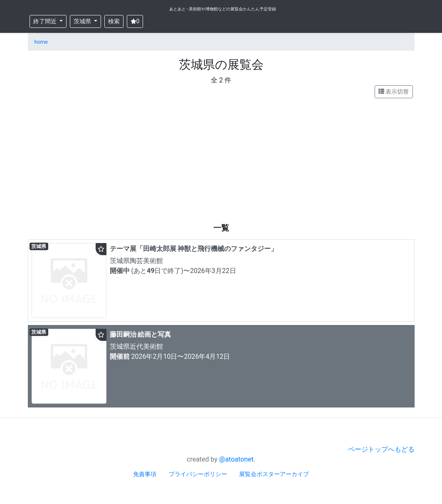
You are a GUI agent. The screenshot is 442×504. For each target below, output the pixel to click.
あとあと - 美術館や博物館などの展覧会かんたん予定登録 (223, 9)
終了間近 (46, 21)
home (41, 42)
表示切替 (394, 92)
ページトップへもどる (381, 449)
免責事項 (145, 474)
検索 (114, 21)
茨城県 (83, 21)
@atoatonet (236, 459)
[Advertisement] (221, 161)
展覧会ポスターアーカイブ (274, 474)
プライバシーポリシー (198, 474)
